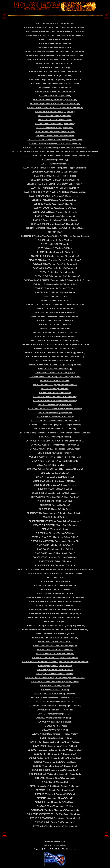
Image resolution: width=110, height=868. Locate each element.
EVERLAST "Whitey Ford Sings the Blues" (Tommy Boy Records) (56, 626)
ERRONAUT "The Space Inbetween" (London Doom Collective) (55, 513)
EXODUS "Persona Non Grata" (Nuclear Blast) (55, 762)
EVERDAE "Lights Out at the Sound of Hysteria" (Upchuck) (55, 609)
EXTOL (38, 778)
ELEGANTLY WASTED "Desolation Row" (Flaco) (55, 208)
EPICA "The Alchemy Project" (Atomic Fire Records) (55, 461)
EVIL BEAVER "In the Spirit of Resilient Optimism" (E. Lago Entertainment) (55, 662)
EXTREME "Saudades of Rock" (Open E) (55, 798)
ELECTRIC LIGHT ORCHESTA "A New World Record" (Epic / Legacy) (55, 192)
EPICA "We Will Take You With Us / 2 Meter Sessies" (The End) (55, 469)
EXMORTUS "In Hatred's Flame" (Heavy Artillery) (55, 746)
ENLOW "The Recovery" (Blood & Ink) (55, 405)
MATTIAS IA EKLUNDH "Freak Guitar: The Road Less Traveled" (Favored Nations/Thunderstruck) (55, 152)
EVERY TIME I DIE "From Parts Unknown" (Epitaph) (55, 638)
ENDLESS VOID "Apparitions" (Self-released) (55, 336)
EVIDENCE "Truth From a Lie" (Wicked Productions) (55, 658)
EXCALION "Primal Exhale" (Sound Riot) (55, 710)
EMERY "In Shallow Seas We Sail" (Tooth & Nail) (55, 284)
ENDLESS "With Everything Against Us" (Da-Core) (55, 332)
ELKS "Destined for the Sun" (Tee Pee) (55, 240)
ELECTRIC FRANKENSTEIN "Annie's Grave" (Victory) (55, 180)
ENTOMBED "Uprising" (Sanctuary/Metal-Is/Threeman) (55, 445)
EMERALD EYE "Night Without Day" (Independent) (57, 276)
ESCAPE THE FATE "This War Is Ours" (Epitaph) (55, 525)
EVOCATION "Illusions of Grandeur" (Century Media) (55, 682)
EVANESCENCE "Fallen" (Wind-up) (55, 561)
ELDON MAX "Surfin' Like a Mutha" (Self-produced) (55, 172)
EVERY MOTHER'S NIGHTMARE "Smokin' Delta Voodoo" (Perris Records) (55, 630)
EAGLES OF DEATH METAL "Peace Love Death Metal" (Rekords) (55, 35)
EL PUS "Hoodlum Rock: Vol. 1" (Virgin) (55, 252)
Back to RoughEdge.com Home (55, 845)
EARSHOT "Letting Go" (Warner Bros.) (55, 47)
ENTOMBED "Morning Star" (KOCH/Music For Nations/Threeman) (55, 441)
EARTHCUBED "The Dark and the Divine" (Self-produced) (55, 71)
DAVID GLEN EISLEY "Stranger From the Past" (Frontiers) (55, 144)
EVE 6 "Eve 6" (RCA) (55, 577)
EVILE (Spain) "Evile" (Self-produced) (55, 666)
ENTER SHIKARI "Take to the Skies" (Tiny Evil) (55, 429)
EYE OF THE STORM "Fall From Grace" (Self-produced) (55, 818)
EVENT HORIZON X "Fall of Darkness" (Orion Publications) (55, 601)
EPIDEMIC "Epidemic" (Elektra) (55, 473)
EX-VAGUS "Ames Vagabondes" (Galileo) (55, 806)
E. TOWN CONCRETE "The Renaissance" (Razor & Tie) (55, 541)
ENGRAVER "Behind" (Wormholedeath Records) (55, 401)
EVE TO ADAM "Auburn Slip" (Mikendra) (55, 650)
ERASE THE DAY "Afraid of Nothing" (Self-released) (55, 493)
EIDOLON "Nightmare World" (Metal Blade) (55, 128)
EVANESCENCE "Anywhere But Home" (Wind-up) (55, 557)
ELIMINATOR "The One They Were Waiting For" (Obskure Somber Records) (55, 236)
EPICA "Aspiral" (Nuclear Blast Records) (55, 465)
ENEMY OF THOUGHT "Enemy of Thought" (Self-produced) (55, 365)
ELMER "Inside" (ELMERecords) (55, 244)
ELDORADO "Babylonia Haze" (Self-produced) (55, 176)
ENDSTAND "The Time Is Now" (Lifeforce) (55, 361)
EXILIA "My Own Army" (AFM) (55, 730)
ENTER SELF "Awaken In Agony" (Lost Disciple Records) (55, 425)
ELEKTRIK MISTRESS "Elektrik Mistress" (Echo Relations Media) (55, 228)
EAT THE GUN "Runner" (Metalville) (55, 96)
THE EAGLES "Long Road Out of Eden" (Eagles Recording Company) (55, 27)
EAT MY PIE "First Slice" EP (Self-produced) (55, 92)
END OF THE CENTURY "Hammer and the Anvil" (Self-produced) (55, 357)
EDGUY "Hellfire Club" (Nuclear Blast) (55, 120)
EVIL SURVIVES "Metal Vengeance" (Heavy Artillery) (55, 734)
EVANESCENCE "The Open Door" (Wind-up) (55, 565)
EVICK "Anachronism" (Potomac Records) (55, 654)
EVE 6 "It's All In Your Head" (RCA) (55, 581)
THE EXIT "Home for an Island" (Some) (55, 738)
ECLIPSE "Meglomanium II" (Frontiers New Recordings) (55, 104)
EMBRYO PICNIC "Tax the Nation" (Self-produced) (55, 268)
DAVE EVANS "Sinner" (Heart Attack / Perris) (55, 553)
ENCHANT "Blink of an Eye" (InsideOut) (55, 320)
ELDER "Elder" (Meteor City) (55, 160)
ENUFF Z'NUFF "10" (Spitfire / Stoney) (55, 453)
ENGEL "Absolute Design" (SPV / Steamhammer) (55, 385)
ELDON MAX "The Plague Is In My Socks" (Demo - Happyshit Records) (55, 168)
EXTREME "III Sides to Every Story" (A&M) (55, 790)
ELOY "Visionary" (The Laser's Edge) (55, 248)
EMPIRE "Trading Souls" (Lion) (55, 300)
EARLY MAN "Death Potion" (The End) (55, 43)
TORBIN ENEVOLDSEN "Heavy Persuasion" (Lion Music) (55, 377)
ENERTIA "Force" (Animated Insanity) (55, 369)
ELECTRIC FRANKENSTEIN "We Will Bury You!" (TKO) (55, 188)
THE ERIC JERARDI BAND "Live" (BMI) (55, 501)
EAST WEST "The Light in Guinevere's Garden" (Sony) (55, 84)
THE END (25, 344)
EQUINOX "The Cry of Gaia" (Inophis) (55, 489)
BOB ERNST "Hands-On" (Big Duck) (55, 509)
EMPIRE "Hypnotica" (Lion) (55, 296)
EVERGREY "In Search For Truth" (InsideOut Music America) (55, 617)
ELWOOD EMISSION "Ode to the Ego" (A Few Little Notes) (55, 260)
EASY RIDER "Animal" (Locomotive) (55, 88)
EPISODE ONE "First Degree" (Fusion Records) (55, 485)
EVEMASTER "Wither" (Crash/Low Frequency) (55, 585)
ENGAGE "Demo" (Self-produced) (55, 381)
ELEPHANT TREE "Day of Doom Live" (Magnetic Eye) (55, 224)
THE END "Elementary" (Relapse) (55, 328)
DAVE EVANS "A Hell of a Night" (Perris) (55, 545)
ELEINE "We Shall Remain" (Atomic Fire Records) (55, 212)
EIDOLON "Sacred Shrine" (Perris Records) (55, 136)
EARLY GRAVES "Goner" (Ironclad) (55, 39)
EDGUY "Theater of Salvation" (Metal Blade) (55, 124)
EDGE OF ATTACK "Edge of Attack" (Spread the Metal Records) (55, 108)
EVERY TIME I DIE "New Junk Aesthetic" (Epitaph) (55, 646)
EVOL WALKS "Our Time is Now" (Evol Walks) (55, 694)
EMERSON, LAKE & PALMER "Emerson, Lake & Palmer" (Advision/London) (57, 280)
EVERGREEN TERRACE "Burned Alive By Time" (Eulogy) (55, 613)
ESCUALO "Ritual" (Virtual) (55, 517)
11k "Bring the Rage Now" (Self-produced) (55, 23)
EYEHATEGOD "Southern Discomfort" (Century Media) (55, 810)
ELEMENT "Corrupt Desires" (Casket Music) (55, 216)
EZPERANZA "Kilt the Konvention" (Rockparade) (55, 826)
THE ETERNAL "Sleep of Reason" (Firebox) (55, 533)
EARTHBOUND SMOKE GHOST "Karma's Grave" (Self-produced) (55, 55)
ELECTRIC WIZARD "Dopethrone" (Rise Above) (55, 204)
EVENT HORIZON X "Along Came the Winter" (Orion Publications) (55, 597)
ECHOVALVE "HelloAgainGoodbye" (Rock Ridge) (55, 100)
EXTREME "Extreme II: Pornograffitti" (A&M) (55, 794)
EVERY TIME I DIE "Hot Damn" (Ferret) (55, 642)
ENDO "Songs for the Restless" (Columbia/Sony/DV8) (55, 340)
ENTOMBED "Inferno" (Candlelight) (55, 437)
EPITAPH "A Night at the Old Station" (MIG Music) (55, 481)
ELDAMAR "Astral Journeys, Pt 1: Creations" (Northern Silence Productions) (55, 156)
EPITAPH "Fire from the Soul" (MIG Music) (55, 477)
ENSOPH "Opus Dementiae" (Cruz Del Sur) (55, 417)
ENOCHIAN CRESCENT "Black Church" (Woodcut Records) (55, 409)
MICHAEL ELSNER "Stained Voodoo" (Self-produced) (55, 256)
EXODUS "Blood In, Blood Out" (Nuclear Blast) (55, 754)
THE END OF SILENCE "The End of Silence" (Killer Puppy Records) (55, 353)
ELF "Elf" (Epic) (55, 232)
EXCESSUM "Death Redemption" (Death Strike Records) (55, 698)
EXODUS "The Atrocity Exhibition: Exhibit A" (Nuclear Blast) (55, 750)
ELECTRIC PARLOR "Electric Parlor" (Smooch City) (55, 200)
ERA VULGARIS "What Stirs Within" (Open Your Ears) (55, 497)
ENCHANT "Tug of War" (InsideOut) (55, 324)
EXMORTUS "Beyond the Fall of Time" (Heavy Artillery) (55, 742)
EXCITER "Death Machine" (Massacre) (55, 714)
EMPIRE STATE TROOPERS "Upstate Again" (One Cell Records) (55, 304)
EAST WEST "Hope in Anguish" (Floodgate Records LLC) (55, 80)
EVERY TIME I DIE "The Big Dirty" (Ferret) (55, 634)
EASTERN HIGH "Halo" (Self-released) (55, 76)
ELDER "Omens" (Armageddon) (55, 164)
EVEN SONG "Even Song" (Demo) (55, 589)
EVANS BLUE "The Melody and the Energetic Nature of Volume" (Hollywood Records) (55, 569)
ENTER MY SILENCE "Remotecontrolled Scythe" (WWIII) (55, 421)
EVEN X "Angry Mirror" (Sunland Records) (55, 605)
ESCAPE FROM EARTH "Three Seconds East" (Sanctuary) (55, 521)
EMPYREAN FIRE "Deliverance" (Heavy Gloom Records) (55, 316)
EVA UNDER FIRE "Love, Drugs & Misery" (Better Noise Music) (55, 573)
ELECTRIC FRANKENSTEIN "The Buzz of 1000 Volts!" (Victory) (55, 184)
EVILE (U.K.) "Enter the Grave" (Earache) (55, 670)
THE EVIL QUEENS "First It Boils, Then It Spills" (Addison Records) (55, 678)
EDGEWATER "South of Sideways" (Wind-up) (55, 112)
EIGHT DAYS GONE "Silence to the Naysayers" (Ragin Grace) (55, 140)
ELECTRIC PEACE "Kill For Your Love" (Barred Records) (55, 196)
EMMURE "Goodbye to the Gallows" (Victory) (55, 288)
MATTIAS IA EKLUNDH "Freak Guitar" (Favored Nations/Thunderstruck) (55, 148)
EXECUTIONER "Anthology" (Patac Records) (55, 702)
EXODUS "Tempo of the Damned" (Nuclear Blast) (55, 766)
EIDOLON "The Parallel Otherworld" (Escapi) (55, 132)
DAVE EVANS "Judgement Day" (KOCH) (55, 549)
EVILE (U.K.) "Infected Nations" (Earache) (55, 674)
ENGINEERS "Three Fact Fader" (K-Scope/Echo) (55, 397)
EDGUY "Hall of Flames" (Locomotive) (55, 116)
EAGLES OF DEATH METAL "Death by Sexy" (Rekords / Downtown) (55, 31)
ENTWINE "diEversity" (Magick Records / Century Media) (55, 449)
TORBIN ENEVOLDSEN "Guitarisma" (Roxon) (55, 373)
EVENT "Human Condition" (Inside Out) (55, 593)
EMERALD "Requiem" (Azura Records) (57, 272)
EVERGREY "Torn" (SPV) (55, 622)
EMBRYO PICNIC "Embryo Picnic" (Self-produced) (55, 264)
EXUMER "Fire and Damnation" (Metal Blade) (55, 802)
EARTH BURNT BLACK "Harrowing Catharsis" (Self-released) (55, 59)
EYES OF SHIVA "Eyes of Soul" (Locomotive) (55, 822)
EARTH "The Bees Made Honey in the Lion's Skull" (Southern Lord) (55, 51)
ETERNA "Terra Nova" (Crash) (55, 529)
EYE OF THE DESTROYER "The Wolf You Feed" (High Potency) (55, 814)
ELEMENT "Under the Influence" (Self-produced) (55, 220)
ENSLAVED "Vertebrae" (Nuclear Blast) (55, 413)
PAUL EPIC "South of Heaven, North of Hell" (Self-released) (55, 457)
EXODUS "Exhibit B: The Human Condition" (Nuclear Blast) (55, 758)
